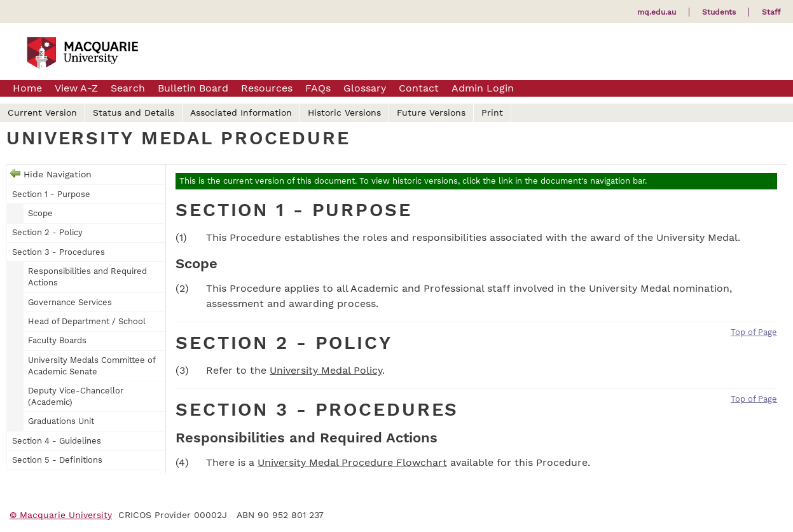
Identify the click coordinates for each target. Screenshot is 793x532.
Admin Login (483, 88)
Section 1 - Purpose (51, 194)
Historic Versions (344, 113)
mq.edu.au (657, 12)
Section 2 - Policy (47, 232)
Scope (40, 213)
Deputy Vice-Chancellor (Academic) (76, 396)
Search (128, 88)
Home (27, 88)
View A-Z (76, 88)
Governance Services (70, 302)
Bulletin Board (193, 88)
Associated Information (241, 113)
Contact (419, 88)
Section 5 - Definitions (57, 460)
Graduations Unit (61, 421)
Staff (771, 12)
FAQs (318, 88)
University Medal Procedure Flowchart (352, 462)
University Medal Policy (326, 370)
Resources (267, 88)
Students (719, 12)
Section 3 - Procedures (59, 252)
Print (492, 113)
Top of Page (754, 332)
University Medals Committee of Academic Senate (92, 366)
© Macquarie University (61, 515)
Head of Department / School (87, 321)
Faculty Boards (57, 340)
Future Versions (431, 113)
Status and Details (134, 113)
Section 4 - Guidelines (57, 441)
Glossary (365, 88)
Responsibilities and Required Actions (87, 277)
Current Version (42, 113)
